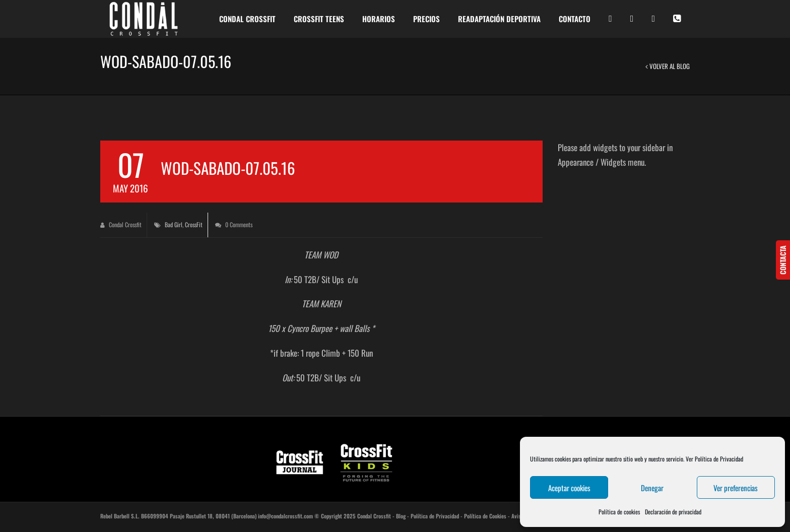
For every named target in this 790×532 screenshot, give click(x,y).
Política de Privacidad (435, 516)
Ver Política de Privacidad (714, 459)
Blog (401, 516)
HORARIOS (379, 19)
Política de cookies (619, 512)
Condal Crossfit (121, 224)
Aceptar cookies (569, 488)
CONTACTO (575, 19)
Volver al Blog (668, 66)
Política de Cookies (485, 516)
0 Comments (234, 224)
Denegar (652, 488)
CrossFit (194, 224)
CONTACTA (783, 260)
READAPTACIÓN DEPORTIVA (499, 19)
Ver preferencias (736, 488)
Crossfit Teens (319, 19)
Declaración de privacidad (673, 512)
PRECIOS (426, 19)
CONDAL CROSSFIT (247, 19)
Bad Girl (174, 224)
